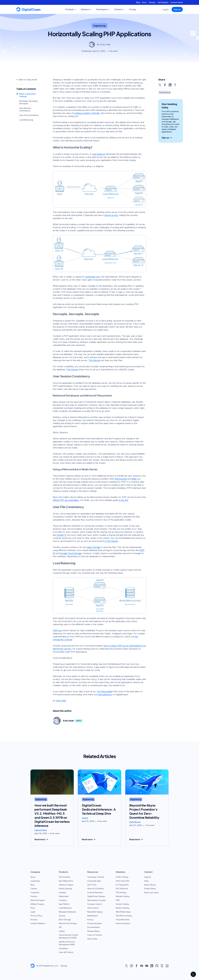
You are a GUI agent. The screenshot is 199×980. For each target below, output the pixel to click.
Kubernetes (64, 896)
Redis (134, 479)
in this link (123, 500)
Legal (33, 912)
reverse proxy (111, 215)
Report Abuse (150, 885)
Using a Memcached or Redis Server (75, 469)
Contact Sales (177, 2)
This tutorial (94, 360)
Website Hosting (123, 896)
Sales (146, 881)
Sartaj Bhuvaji (135, 822)
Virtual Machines (123, 920)
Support (148, 877)
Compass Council (95, 904)
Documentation (94, 927)
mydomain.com (93, 277)
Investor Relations (38, 923)
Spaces (62, 916)
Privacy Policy (36, 916)
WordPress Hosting (124, 916)
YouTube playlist (105, 691)
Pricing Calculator (95, 923)
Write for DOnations (96, 889)
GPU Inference (122, 889)
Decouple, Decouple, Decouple (76, 314)
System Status (150, 889)
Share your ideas (151, 892)
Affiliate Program (37, 904)
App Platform (64, 904)
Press (33, 908)
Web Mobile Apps (123, 912)
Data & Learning (65, 889)
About (33, 877)
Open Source (93, 908)
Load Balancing (26, 120)
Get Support (163, 2)
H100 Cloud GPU (123, 881)
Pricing (90, 920)
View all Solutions (123, 923)
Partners (34, 896)
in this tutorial (111, 541)
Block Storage (65, 920)
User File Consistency (29, 115)
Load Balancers (65, 908)
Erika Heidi (61, 701)
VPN (118, 900)
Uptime (62, 931)
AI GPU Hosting (122, 877)
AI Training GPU (122, 885)
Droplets (62, 892)
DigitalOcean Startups (96, 896)
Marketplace (93, 916)
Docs (144, 2)
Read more (42, 839)
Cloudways (64, 948)
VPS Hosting (121, 892)
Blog (138, 2)
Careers (152, 2)
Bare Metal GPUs (66, 881)
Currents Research (95, 892)
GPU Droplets (65, 877)
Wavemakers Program (97, 900)
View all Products (66, 952)
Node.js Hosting (122, 908)
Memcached (121, 479)
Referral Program (38, 900)
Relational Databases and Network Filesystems (82, 395)
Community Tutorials (96, 877)
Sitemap (64, 966)
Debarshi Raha (41, 830)
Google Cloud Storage (71, 553)
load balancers (105, 695)
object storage (93, 547)
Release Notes (93, 931)
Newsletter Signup (95, 912)
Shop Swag (92, 939)
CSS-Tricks (92, 885)
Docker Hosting (122, 904)
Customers (35, 892)
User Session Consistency (71, 376)
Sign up (177, 9)
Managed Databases (68, 912)
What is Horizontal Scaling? (73, 147)
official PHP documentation (66, 500)
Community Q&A (94, 881)
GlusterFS (61, 535)
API (60, 927)
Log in (166, 9)
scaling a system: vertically (87, 113)
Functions (63, 900)
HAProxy (57, 630)
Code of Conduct (95, 935)
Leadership (35, 881)
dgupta (85, 818)
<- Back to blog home (27, 80)
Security (34, 920)
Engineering (99, 26)
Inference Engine (66, 885)
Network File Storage (68, 923)
